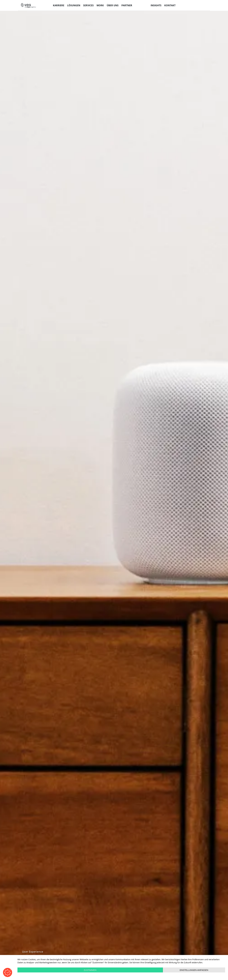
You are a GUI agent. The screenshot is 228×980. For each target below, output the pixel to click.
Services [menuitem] (88, 5)
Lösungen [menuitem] (74, 5)
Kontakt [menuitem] (170, 5)
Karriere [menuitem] (59, 5)
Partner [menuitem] (127, 5)
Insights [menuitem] (156, 5)
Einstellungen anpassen (194, 970)
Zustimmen (90, 970)
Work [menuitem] (100, 5)
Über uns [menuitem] (113, 5)
